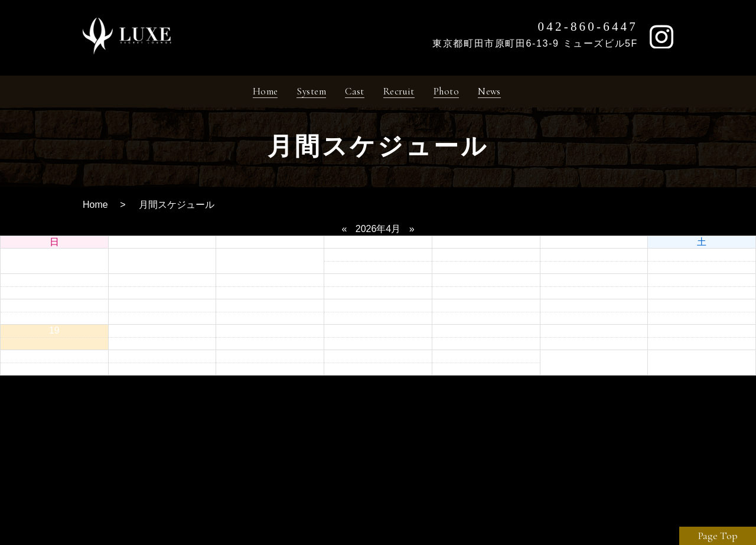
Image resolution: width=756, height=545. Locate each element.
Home (95, 209)
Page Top (718, 536)
